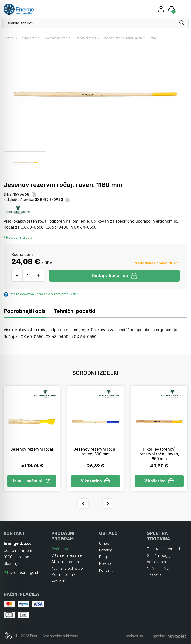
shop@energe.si (24, 574)
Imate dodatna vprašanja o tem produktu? (41, 294)
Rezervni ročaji (86, 38)
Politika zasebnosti (164, 549)
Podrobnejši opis (18, 238)
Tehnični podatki (76, 311)
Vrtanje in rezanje (67, 556)
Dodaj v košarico (114, 276)
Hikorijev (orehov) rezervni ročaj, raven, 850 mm (159, 454)
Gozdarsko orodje (57, 38)
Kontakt (106, 572)
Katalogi (106, 551)
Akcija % (59, 582)
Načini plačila (158, 570)
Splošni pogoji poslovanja (159, 560)
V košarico (95, 481)
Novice (105, 565)
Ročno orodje (29, 38)
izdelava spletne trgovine (145, 636)
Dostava (154, 577)
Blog (103, 558)
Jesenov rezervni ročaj (32, 450)
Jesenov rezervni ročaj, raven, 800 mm (95, 452)
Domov (9, 38)
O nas (104, 544)
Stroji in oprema (65, 562)
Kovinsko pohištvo (68, 569)
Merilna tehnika (65, 575)
